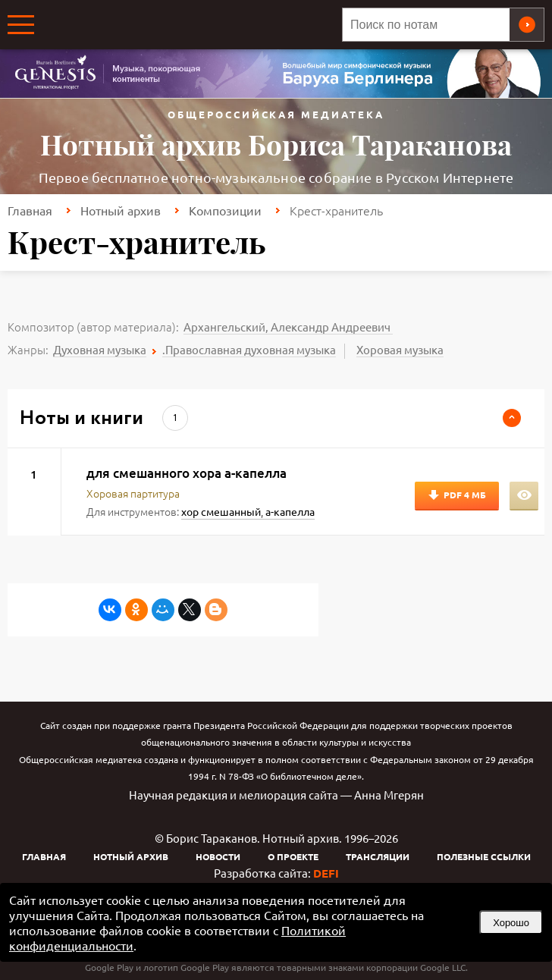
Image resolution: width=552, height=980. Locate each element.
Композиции (225, 210)
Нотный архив (121, 210)
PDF (465, 495)
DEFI (326, 873)
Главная (30, 210)
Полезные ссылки (484, 856)
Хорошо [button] (511, 923)
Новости (218, 856)
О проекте (293, 856)
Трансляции (378, 856)
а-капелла (290, 511)
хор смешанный (221, 511)
